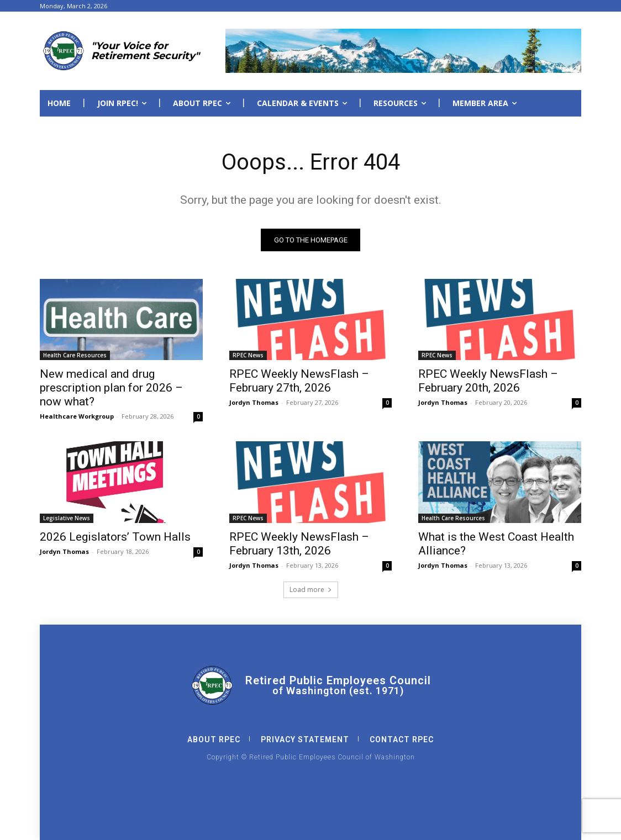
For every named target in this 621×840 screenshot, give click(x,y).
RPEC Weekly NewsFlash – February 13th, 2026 (299, 544)
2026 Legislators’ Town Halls (115, 537)
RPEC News (248, 355)
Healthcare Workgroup (77, 416)
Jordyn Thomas (254, 402)
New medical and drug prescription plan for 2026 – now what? (111, 388)
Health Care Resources (75, 355)
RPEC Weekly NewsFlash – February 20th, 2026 (488, 381)
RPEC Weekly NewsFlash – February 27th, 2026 (299, 381)
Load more (311, 590)
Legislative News (67, 518)
